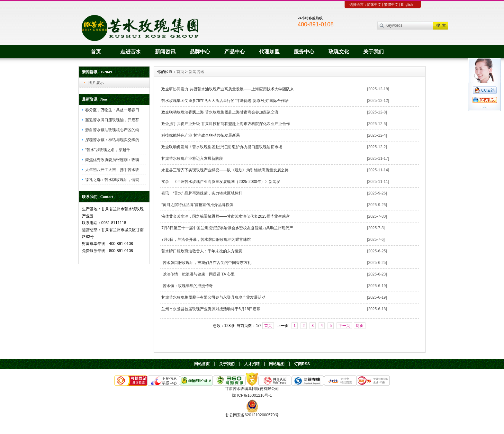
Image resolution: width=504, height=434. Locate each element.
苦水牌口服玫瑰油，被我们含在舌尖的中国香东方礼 (206, 263)
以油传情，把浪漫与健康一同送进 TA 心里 (198, 274)
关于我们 (373, 52)
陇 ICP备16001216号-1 (252, 395)
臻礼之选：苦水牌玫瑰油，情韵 (112, 180)
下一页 (344, 326)
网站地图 (277, 364)
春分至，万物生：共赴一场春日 (112, 110)
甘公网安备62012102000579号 (252, 415)
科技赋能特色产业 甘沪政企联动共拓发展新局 (200, 135)
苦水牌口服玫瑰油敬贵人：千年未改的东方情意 (202, 251)
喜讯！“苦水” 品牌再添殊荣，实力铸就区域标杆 (202, 193)
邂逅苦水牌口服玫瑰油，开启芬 (112, 120)
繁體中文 (391, 5)
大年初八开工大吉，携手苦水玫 (112, 170)
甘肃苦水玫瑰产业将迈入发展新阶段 (192, 158)
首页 (96, 52)
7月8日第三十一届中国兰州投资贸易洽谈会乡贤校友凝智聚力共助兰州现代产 (227, 228)
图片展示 (96, 83)
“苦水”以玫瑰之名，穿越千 (108, 150)
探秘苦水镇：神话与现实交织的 (112, 140)
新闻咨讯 (165, 52)
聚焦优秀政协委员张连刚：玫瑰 (112, 160)
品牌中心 (200, 52)
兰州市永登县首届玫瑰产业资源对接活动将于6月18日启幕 (211, 309)
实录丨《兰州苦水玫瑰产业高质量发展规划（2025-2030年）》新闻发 (221, 182)
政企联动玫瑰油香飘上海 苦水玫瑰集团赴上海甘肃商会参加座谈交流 (220, 112)
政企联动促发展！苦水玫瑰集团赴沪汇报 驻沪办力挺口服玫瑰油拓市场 (222, 147)
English (407, 5)
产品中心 (235, 52)
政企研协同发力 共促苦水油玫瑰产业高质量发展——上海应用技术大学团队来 (227, 89)
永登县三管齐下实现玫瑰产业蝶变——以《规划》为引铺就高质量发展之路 (225, 170)
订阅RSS (302, 364)
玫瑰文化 (339, 52)
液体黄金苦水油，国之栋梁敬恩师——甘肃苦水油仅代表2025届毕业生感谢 (225, 216)
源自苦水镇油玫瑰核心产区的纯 (112, 130)
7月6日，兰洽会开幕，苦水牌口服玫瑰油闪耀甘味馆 (206, 240)
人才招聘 (252, 364)
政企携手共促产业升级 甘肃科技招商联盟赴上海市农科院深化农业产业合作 (225, 124)
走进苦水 (130, 52)
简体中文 (374, 5)
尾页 (360, 326)
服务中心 (304, 52)
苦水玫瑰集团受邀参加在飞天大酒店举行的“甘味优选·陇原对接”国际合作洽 (225, 101)
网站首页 (202, 364)
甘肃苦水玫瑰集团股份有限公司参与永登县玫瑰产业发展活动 (213, 297)
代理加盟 (269, 52)
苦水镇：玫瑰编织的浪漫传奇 (187, 286)
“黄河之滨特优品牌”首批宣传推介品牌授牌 (197, 205)
